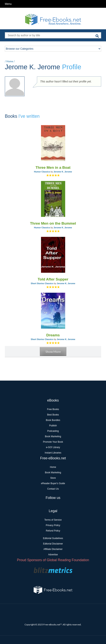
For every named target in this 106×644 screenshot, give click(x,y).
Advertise (53, 555)
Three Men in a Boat (53, 167)
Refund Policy (53, 531)
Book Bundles (53, 420)
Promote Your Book (53, 442)
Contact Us (53, 489)
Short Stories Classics (42, 283)
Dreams (53, 335)
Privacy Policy (53, 525)
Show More (53, 352)
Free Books (53, 409)
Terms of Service (53, 520)
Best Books (53, 415)
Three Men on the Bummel (53, 223)
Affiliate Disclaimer (53, 549)
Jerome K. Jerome (63, 172)
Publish (53, 426)
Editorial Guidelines (53, 538)
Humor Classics (42, 172)
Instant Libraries (53, 453)
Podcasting (53, 431)
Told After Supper (53, 279)
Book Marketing (53, 436)
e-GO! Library (53, 447)
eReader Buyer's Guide (53, 483)
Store (53, 478)
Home (10, 61)
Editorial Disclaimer (53, 544)
